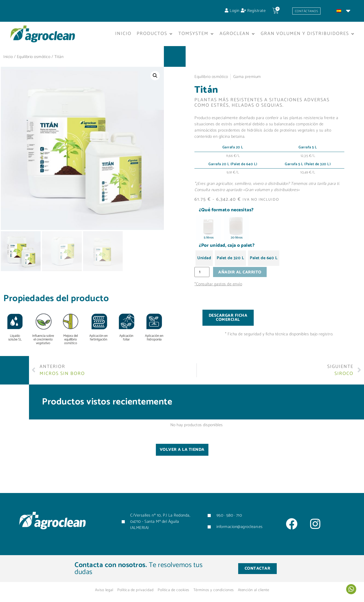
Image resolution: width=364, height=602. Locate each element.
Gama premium (247, 79)
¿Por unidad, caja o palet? (227, 247)
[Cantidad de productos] (203, 274)
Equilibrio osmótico (34, 59)
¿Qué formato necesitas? (226, 212)
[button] (155, 36)
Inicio (8, 59)
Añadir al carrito (242, 274)
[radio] (208, 230)
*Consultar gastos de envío (218, 287)
